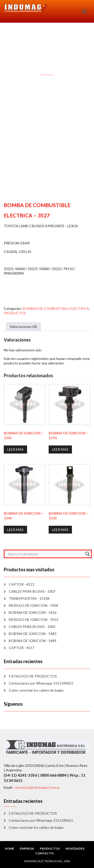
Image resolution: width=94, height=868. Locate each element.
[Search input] (45, 554)
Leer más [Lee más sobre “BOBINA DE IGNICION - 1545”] (15, 449)
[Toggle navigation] (84, 11)
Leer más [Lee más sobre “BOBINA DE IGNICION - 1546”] (15, 530)
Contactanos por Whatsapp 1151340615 (41, 683)
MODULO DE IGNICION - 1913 (33, 619)
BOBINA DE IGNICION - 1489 (33, 641)
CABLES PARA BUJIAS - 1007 (32, 591)
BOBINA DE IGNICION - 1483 (33, 634)
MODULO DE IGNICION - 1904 (33, 605)
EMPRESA (27, 848)
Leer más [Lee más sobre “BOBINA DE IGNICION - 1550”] (60, 449)
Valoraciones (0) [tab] (23, 327)
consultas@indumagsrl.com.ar (37, 787)
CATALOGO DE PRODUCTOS (33, 676)
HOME (9, 848)
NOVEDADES (75, 848)
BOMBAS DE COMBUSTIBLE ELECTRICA (56, 308)
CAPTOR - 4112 (22, 584)
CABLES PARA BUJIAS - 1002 (32, 627)
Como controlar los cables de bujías (36, 690)
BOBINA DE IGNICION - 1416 (33, 612)
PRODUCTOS (15, 313)
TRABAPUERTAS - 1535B (29, 598)
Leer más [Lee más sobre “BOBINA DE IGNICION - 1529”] (60, 530)
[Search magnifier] (87, 554)
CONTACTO (44, 853)
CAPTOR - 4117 (22, 648)
